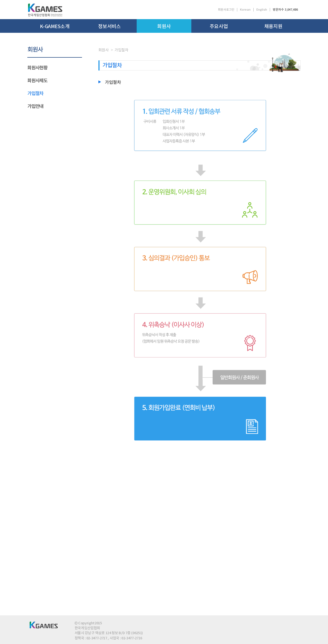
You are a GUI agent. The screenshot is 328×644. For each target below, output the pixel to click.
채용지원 (273, 27)
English (262, 10)
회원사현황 (37, 68)
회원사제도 (37, 81)
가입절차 (35, 94)
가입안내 (35, 107)
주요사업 (219, 27)
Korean (245, 10)
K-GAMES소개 (55, 27)
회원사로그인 (226, 10)
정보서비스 (109, 27)
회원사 (164, 27)
